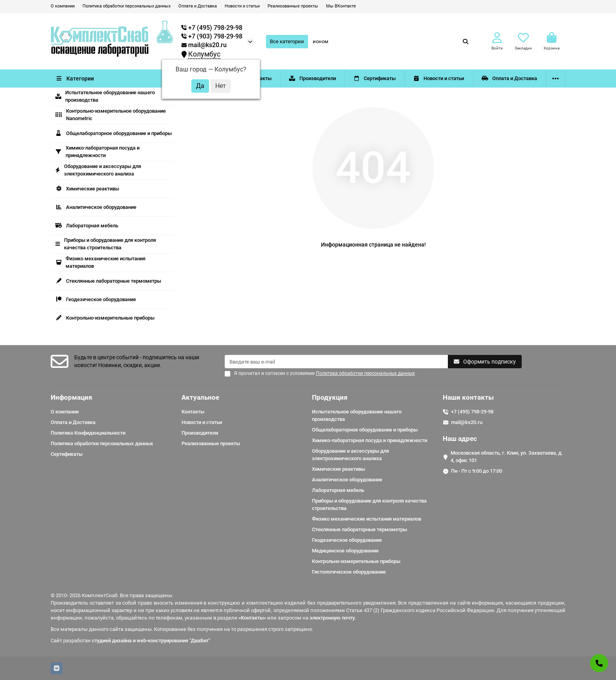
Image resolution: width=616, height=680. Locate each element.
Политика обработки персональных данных (126, 6)
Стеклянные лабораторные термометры (108, 281)
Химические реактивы (87, 189)
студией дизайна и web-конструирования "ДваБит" (151, 641)
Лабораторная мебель (87, 226)
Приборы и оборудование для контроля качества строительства (106, 244)
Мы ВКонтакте (341, 6)
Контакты (193, 412)
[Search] (391, 42)
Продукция (330, 397)
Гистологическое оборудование (349, 572)
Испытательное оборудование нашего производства (105, 96)
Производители (312, 78)
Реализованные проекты (293, 6)
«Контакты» (252, 618)
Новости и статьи (242, 6)
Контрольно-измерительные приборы (105, 318)
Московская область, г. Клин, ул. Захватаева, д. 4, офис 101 (507, 457)
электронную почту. (333, 618)
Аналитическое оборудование (96, 207)
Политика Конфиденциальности (88, 433)
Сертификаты (375, 78)
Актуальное (200, 397)
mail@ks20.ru (204, 45)
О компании (63, 6)
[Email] (336, 362)
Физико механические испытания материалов (100, 262)
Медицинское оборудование (345, 551)
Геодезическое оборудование (96, 299)
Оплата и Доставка (198, 6)
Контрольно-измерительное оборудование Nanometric (111, 115)
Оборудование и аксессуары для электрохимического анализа (98, 170)
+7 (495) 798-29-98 (472, 412)
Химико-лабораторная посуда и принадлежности (97, 152)
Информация (71, 397)
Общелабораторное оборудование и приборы (114, 133)
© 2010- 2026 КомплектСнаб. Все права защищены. (112, 595)
